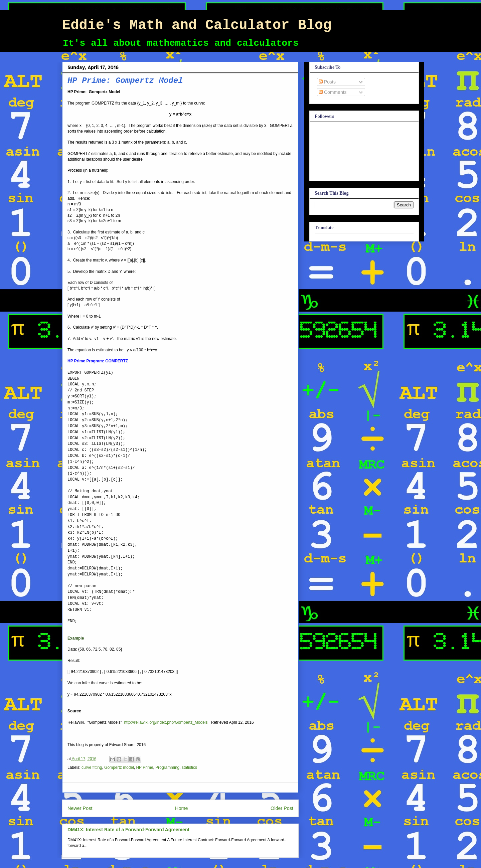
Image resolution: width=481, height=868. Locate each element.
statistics (189, 767)
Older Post (282, 808)
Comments (333, 92)
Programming (167, 767)
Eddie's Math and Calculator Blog (197, 25)
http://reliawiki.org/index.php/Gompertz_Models (166, 722)
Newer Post (80, 808)
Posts (327, 82)
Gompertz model (119, 767)
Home (181, 808)
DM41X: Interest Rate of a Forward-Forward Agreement (128, 830)
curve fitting (92, 767)
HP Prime (144, 767)
